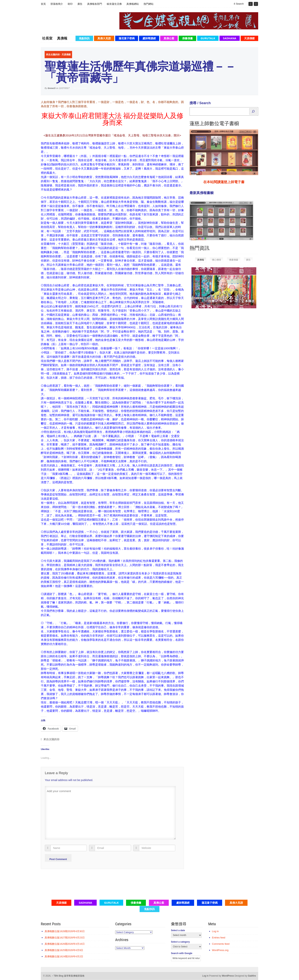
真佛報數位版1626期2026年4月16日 (65, 944)
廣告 (80, 4)
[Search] (253, 111)
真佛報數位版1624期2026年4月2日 (64, 956)
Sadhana (230, 38)
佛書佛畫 (187, 38)
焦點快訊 (84, 38)
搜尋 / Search (200, 103)
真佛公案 (169, 38)
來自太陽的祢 (53, 55)
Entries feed (219, 938)
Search (239, 4)
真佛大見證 (104, 38)
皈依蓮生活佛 (114, 4)
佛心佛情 (216, 260)
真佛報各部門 (95, 4)
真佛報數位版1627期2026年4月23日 (65, 938)
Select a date (178, 930)
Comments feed (221, 944)
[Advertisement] (218, 370)
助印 (70, 4)
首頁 (43, 4)
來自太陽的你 (51, 739)
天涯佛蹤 (249, 38)
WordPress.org (220, 950)
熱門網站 (149, 4)
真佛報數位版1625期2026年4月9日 (64, 950)
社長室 (47, 38)
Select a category (180, 942)
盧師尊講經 (149, 38)
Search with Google (182, 953)
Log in (215, 931)
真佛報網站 (133, 4)
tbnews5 (52, 88)
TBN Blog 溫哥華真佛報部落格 (68, 976)
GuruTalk (208, 38)
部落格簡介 (57, 4)
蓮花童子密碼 (127, 38)
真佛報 (62, 38)
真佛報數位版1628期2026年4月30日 (65, 931)
